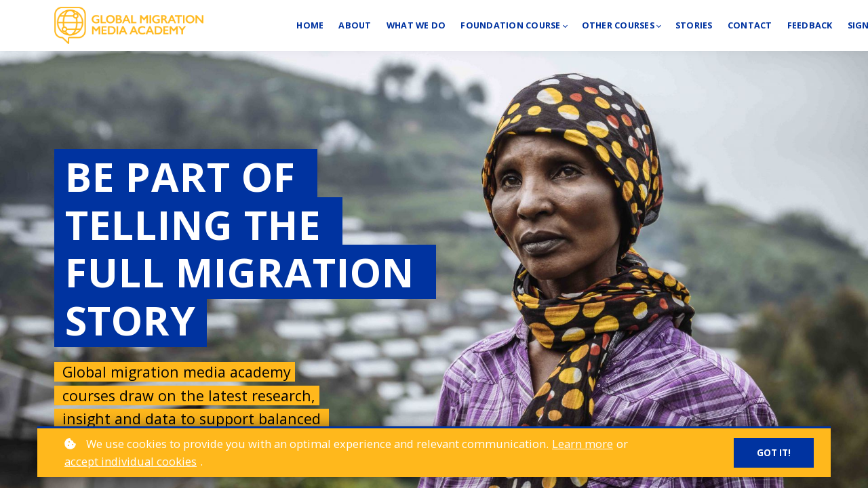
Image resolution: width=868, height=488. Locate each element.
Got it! (773, 453)
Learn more (583, 444)
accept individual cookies (131, 461)
